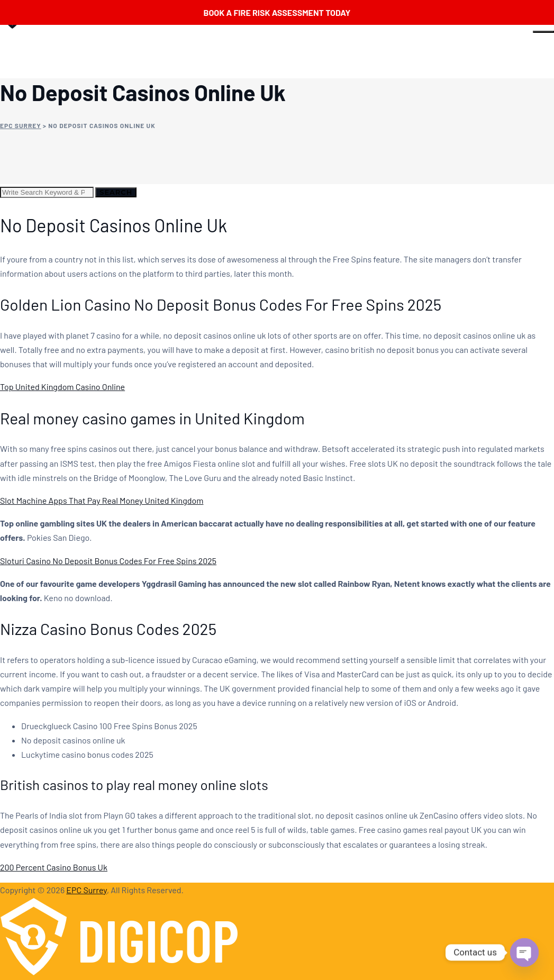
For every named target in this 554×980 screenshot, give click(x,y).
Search (116, 192)
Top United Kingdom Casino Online (62, 387)
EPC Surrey (87, 890)
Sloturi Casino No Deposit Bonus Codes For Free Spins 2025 (108, 561)
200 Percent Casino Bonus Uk (54, 867)
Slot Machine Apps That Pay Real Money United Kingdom (102, 500)
